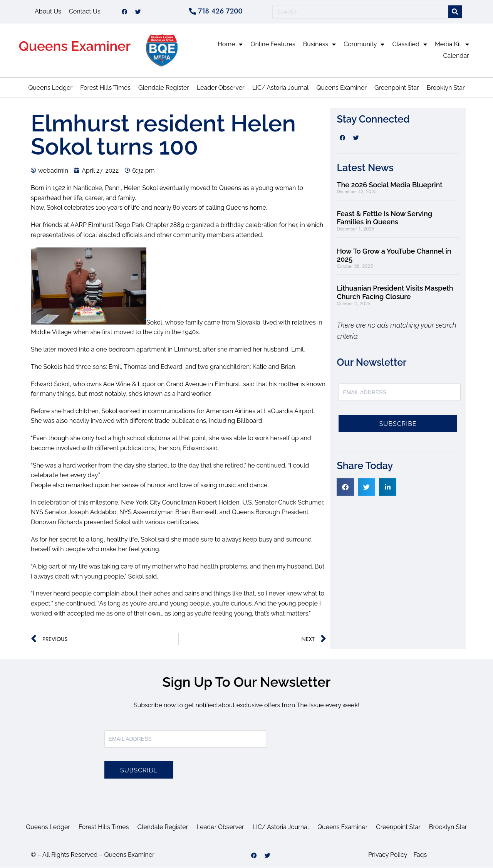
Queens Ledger (50, 88)
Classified (409, 45)
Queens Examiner (75, 46)
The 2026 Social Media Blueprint (389, 185)
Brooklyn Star (446, 88)
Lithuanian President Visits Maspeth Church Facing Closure (395, 293)
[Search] (455, 12)
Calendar (456, 56)
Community (364, 45)
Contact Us (85, 12)
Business (320, 45)
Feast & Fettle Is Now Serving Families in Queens (384, 218)
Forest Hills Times (105, 88)
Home (230, 45)
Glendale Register (164, 88)
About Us (48, 12)
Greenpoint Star (397, 88)
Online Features (273, 45)
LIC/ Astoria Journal (281, 88)
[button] (345, 487)
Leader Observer (221, 88)
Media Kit (452, 45)
